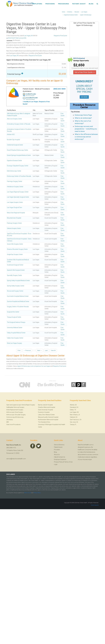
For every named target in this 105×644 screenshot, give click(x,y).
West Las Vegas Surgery (14, 343)
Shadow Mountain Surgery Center (17, 249)
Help (55, 457)
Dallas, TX (73, 410)
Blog (91, 4)
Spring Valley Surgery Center (16, 286)
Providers (50, 4)
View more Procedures (13, 425)
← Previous (27, 350)
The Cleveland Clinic (44, 422)
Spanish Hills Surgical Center (16, 270)
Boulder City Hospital (13, 140)
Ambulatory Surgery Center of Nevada (19, 124)
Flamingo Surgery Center (15, 181)
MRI (8, 422)
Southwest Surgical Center (15, 265)
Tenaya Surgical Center (14, 317)
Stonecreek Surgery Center (15, 291)
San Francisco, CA (76, 420)
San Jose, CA (74, 422)
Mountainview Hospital (14, 218)
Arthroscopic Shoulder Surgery (16, 415)
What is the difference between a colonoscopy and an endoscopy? (86, 137)
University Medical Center (15, 328)
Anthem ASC (11, 134)
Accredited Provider (32, 98)
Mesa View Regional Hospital (16, 213)
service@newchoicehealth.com (16, 459)
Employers (37, 4)
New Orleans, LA (75, 415)
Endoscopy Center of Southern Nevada (19, 176)
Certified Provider (31, 94)
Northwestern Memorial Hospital (48, 420)
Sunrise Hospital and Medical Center (18, 301)
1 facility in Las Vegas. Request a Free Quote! (36, 103)
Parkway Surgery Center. (14, 223)
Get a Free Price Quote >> (85, 72)
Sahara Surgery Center (14, 228)
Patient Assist (79, 4)
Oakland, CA (74, 417)
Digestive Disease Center (14, 161)
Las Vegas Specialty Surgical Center (18, 197)
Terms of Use (68, 462)
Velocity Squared (95, 505)
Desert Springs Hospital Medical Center (19, 155)
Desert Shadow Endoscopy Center (18, 150)
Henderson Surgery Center (15, 187)
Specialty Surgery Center (14, 275)
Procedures (64, 4)
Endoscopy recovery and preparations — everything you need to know (86, 129)
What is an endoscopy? (83, 118)
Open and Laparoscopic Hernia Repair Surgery (21, 405)
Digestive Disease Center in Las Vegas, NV (31, 26)
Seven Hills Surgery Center (15, 244)
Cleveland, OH (74, 407)
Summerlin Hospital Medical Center (18, 296)
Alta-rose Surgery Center (14, 119)
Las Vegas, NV (14, 56)
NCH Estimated (79, 58)
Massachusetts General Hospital (48, 417)
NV (32, 36)
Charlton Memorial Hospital (47, 407)
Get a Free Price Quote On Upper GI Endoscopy (84, 24)
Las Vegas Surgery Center (15, 202)
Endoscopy (20, 417)
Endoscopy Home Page (83, 115)
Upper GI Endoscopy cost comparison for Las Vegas (34, 366)
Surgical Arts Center (13, 312)
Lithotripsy (10, 420)
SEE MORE (84, 97)
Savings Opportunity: (81, 61)
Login (56, 464)
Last (46, 350)
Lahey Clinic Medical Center (46, 415)
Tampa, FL (73, 425)
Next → (39, 350)
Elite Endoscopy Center (14, 171)
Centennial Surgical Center (15, 145)
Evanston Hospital (44, 412)
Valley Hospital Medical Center (16, 333)
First (19, 350)
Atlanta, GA (73, 405)
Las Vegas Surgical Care (14, 207)
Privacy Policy (58, 462)
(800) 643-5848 (59, 89)
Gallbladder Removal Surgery (15, 407)
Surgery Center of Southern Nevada (18, 307)
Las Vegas (27, 36)
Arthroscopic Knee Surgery (15, 412)
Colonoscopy (11, 417)
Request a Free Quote (60, 36)
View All (53, 350)
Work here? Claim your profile (16, 38)
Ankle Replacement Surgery (15, 410)
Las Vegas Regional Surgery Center (18, 192)
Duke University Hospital (45, 410)
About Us (57, 455)
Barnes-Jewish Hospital (45, 405)
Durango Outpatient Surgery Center (18, 166)
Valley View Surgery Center (15, 338)
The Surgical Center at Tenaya (16, 322)
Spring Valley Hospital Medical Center (18, 281)
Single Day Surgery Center (15, 254)
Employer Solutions (60, 459)
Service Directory (59, 445)
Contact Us (62, 457)
